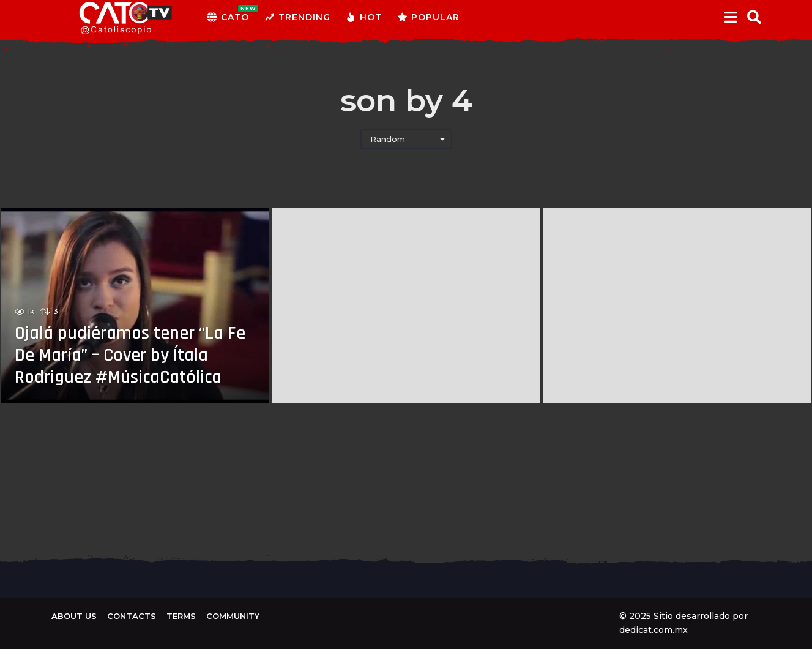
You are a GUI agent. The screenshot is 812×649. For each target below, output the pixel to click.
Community (233, 616)
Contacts (132, 616)
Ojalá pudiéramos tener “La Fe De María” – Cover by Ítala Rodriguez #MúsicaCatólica (130, 355)
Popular (428, 17)
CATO (228, 17)
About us (74, 616)
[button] (731, 17)
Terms (181, 616)
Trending (297, 17)
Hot (364, 17)
